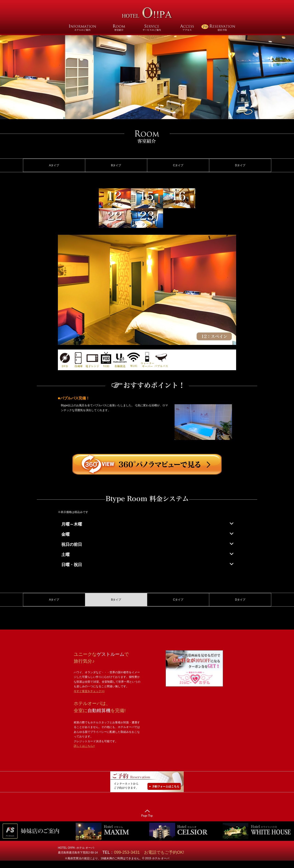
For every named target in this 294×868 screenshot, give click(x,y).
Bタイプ (116, 165)
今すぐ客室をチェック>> (89, 691)
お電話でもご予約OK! (164, 852)
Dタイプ (240, 165)
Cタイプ (178, 165)
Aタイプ (54, 165)
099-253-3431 (129, 852)
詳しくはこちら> (84, 746)
